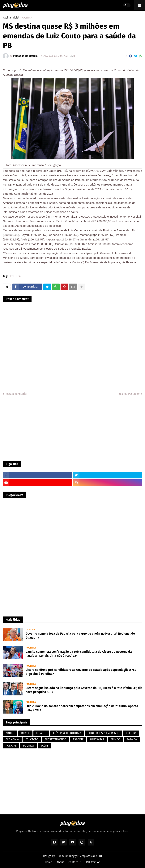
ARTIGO (10, 733)
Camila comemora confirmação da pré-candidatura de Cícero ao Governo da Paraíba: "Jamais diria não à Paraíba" (79, 654)
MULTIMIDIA (97, 739)
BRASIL (25, 733)
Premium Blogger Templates (75, 856)
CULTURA (131, 733)
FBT (100, 856)
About (60, 862)
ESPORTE (78, 739)
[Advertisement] (72, 428)
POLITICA (27, 18)
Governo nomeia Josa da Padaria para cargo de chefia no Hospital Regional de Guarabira (80, 636)
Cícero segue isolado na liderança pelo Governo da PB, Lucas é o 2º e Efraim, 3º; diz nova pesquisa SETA (84, 690)
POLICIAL (11, 746)
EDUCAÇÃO (32, 739)
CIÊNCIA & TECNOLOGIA (67, 733)
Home (49, 862)
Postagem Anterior (16, 394)
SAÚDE (44, 746)
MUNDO (115, 739)
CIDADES (41, 733)
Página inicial (11, 18)
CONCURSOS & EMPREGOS (103, 733)
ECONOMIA (12, 739)
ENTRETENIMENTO (56, 739)
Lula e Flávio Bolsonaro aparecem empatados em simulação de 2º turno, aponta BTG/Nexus (82, 708)
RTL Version (93, 862)
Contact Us (75, 862)
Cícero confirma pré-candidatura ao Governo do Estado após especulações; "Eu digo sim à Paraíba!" (81, 672)
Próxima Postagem (129, 394)
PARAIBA (132, 739)
